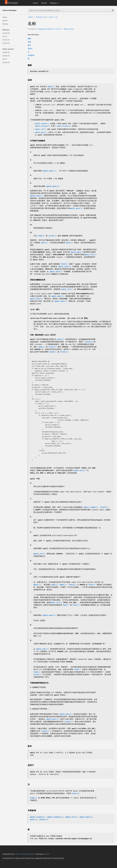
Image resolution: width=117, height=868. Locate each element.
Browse (44, 3)
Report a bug (69, 29)
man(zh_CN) (41, 17)
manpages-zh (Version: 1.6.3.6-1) (50, 29)
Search (35, 3)
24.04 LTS (6, 40)
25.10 (5, 36)
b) (31, 233)
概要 (29, 39)
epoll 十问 (35, 479)
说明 (29, 42)
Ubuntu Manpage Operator (25, 854)
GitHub (47, 854)
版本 (29, 45)
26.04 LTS (6, 33)
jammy (30, 17)
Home (5, 17)
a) (31, 225)
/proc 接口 (35, 310)
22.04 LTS (6, 43)
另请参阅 (31, 55)
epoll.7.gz (53, 17)
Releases (54, 3)
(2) (51, 87)
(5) (76, 794)
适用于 (30, 49)
